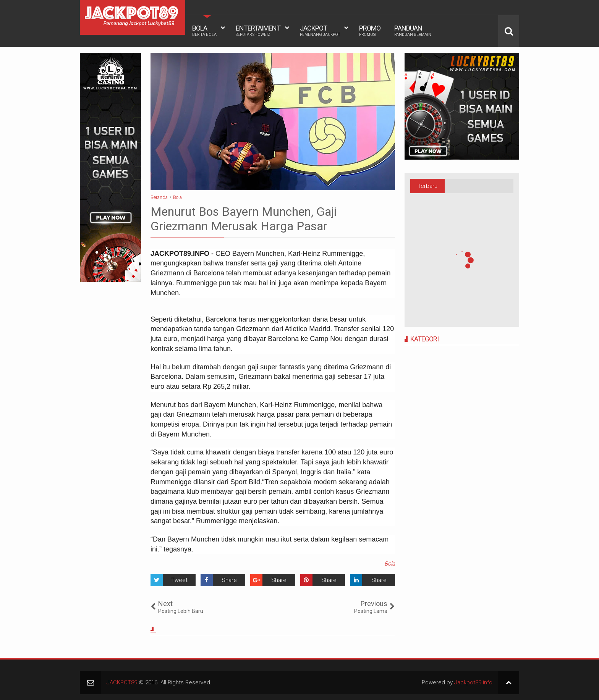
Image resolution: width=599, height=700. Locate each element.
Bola (390, 564)
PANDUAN (413, 31)
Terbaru (427, 186)
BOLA (204, 31)
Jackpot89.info (473, 682)
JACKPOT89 (122, 682)
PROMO (370, 31)
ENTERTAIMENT (258, 31)
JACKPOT (320, 31)
